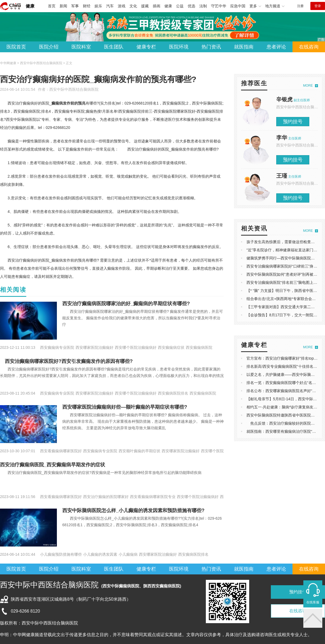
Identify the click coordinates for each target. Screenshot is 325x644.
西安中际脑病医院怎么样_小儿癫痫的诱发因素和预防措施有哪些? (133, 510)
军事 (75, 6)
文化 (133, 6)
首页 (52, 6)
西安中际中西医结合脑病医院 (74, 89)
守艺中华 (219, 6)
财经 (87, 6)
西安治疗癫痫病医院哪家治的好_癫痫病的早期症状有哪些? (126, 304)
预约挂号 (293, 122)
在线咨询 (309, 47)
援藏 (145, 6)
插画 (157, 6)
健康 (30, 6)
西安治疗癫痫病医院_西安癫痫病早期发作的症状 (53, 465)
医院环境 (179, 47)
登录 (318, 6)
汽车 (110, 6)
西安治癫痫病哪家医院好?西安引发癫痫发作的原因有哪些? (66, 361)
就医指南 (244, 47)
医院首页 (16, 47)
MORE (308, 86)
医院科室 (81, 47)
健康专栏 (146, 47)
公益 (180, 6)
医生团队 (114, 47)
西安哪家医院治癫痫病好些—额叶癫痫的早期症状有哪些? (125, 407)
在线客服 (313, 602)
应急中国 (238, 6)
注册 (300, 6)
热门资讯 (211, 47)
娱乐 (98, 6)
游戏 (122, 6)
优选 (191, 6)
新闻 (63, 6)
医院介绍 (49, 47)
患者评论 (276, 47)
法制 (203, 6)
